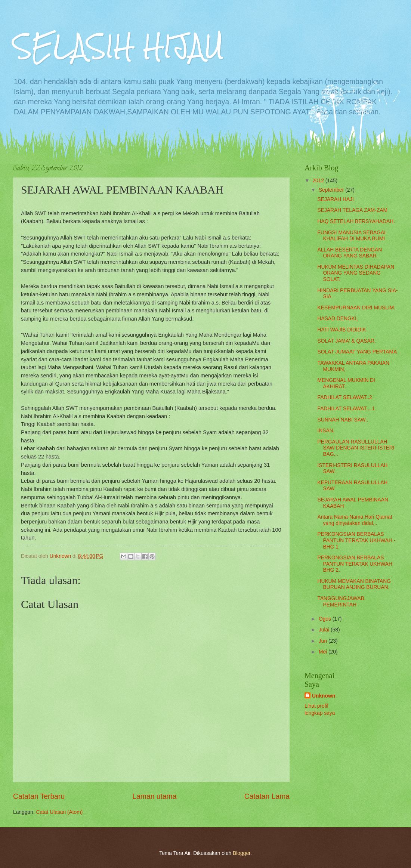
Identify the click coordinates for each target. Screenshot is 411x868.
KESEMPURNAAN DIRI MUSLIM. (356, 308)
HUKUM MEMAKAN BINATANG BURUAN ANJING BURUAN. (354, 584)
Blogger (242, 853)
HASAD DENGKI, (337, 319)
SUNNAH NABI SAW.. (343, 420)
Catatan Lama (267, 796)
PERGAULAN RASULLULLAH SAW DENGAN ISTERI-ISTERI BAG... (356, 448)
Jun (324, 641)
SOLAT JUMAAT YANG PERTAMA (357, 352)
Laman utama (154, 796)
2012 (319, 181)
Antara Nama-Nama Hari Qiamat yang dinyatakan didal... (355, 520)
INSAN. (326, 431)
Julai (325, 630)
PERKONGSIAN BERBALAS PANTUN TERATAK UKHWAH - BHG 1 (356, 540)
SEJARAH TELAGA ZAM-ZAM (352, 210)
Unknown (324, 696)
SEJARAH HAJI (335, 199)
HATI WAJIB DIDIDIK (342, 330)
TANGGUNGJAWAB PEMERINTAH (341, 602)
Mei (324, 652)
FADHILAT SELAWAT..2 (344, 397)
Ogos (326, 619)
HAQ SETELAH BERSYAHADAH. (356, 221)
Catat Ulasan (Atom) (59, 812)
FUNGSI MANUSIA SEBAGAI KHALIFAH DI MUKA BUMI (351, 236)
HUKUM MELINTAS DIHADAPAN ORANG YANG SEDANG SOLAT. (356, 273)
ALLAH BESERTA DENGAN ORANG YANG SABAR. (350, 253)
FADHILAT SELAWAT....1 (346, 409)
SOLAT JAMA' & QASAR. (346, 341)
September (332, 190)
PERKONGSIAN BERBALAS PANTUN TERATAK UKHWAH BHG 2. (355, 564)
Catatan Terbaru (39, 796)
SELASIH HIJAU (118, 46)
